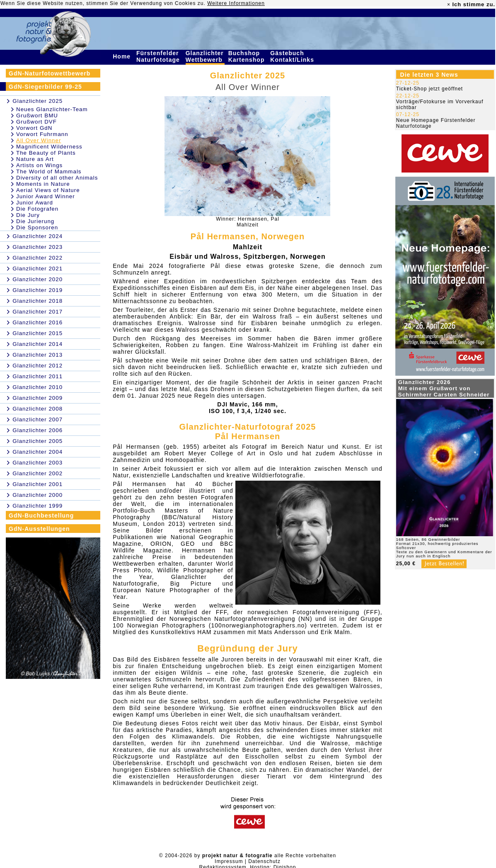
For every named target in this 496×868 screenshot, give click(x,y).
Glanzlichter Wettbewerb (205, 56)
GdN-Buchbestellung (41, 515)
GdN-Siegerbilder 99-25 (45, 87)
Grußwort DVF (36, 122)
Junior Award (35, 203)
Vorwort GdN (34, 128)
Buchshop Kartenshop (248, 56)
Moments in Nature (43, 184)
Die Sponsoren (37, 227)
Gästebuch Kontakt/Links (293, 56)
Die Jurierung (35, 221)
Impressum (229, 861)
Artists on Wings (39, 165)
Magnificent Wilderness (49, 147)
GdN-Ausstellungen (39, 529)
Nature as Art (35, 159)
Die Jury (28, 215)
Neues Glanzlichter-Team (52, 109)
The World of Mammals (49, 171)
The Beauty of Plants (46, 153)
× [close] (449, 5)
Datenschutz (264, 861)
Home (123, 56)
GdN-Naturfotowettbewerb (50, 73)
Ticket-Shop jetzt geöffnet (429, 89)
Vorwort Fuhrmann (42, 134)
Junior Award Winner (46, 196)
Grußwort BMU (37, 115)
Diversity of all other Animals (57, 178)
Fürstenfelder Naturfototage (159, 56)
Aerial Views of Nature (48, 190)
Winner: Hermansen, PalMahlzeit (248, 222)
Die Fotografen (37, 209)
